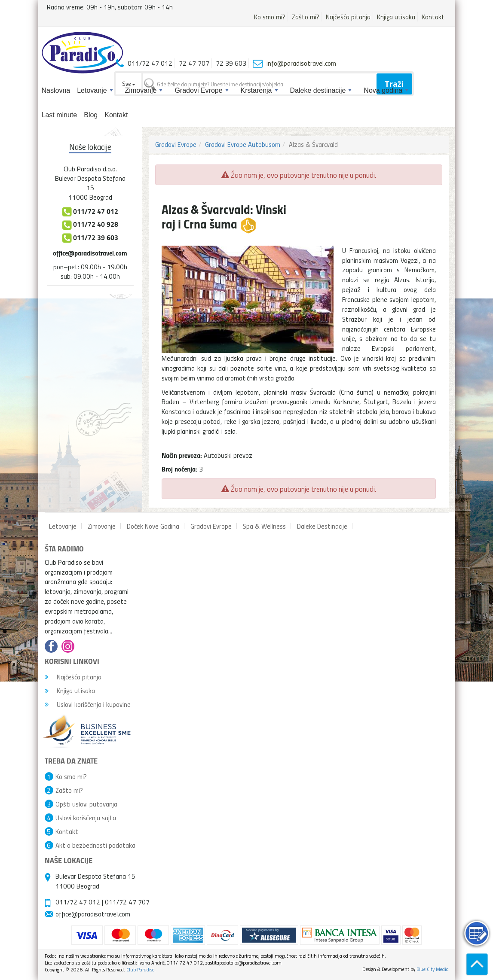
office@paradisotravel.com (90, 253)
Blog (91, 115)
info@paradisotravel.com (301, 63)
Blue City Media (433, 969)
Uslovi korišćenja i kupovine (88, 704)
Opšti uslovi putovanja (86, 804)
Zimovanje (144, 90)
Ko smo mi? (270, 17)
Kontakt (433, 17)
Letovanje (95, 90)
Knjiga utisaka (396, 17)
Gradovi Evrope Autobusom (243, 144)
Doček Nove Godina (153, 526)
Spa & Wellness (264, 526)
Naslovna (56, 90)
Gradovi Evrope (201, 90)
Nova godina (386, 90)
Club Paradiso (140, 969)
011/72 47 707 (127, 902)
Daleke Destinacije (322, 526)
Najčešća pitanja (348, 17)
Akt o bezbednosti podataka (95, 845)
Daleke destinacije (321, 90)
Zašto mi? (306, 17)
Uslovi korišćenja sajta (86, 818)
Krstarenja (259, 90)
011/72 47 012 (78, 902)
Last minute (60, 115)
